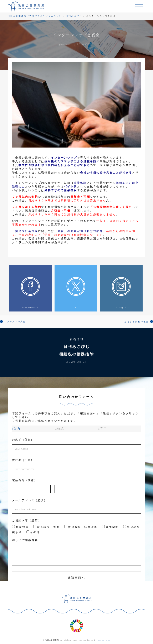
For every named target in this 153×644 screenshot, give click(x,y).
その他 (33, 532)
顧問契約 (110, 527)
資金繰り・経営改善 (81, 527)
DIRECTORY (104, 640)
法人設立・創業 (47, 527)
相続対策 (20, 527)
